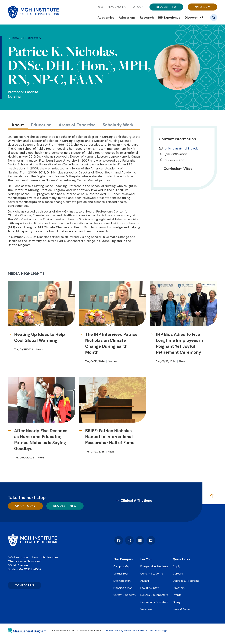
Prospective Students (154, 566)
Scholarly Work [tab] (118, 125)
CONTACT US (24, 585)
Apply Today (25, 506)
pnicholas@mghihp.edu (182, 148)
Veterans (146, 609)
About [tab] (18, 125)
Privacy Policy (123, 631)
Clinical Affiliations (136, 500)
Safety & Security (125, 595)
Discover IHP (194, 18)
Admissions (127, 18)
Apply (176, 566)
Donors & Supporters (154, 595)
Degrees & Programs (186, 581)
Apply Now (202, 7)
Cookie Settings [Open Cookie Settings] (158, 631)
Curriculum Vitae (178, 169)
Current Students (152, 574)
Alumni (145, 581)
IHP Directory (32, 38)
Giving (177, 602)
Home (15, 38)
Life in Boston (122, 581)
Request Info (166, 7)
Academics (106, 18)
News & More (116, 7)
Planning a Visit (123, 588)
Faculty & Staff (150, 588)
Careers (178, 574)
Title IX (110, 631)
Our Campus (123, 559)
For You (136, 7)
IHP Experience (169, 18)
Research (147, 18)
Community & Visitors (154, 602)
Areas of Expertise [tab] (77, 125)
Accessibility (140, 631)
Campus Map (122, 566)
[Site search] (214, 18)
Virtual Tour (121, 574)
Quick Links (181, 559)
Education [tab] (41, 125)
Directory (179, 588)
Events (177, 595)
